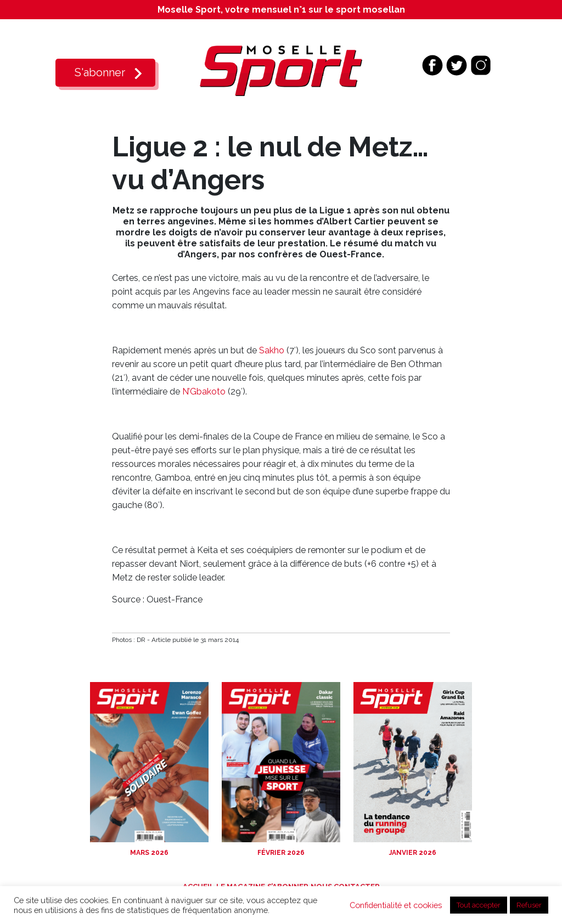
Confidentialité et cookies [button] (396, 905)
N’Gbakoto (204, 391)
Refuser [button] (529, 905)
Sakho (272, 350)
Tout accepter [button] (479, 905)
